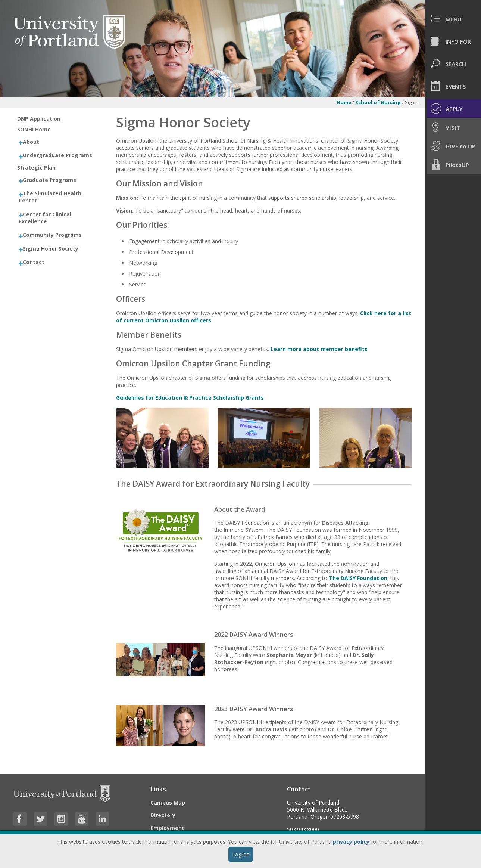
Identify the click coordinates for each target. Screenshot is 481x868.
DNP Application (39, 119)
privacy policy (351, 842)
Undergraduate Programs (57, 155)
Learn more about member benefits (319, 349)
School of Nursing (378, 102)
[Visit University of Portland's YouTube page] (82, 819)
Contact (34, 262)
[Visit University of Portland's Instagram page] (61, 819)
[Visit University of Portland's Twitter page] (41, 819)
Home (344, 102)
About (31, 142)
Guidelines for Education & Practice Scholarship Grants (190, 398)
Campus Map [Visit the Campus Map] (168, 802)
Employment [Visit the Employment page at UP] (167, 828)
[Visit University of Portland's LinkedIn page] (102, 819)
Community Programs (52, 235)
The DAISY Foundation (358, 578)
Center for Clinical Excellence (45, 218)
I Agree (241, 854)
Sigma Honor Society (51, 249)
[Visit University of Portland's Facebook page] (20, 819)
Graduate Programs (49, 180)
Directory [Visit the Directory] (163, 815)
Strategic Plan (36, 168)
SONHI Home (34, 129)
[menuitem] (453, 19)
